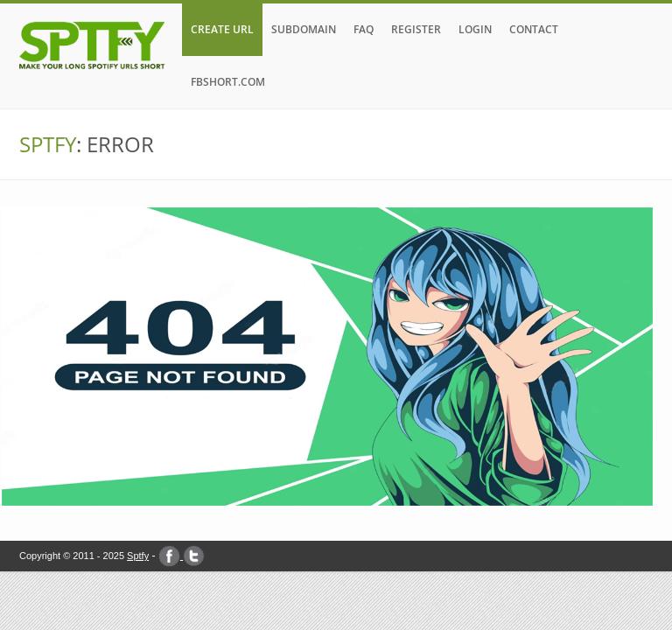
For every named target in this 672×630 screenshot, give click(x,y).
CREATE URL (222, 29)
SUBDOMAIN (304, 29)
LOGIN (475, 29)
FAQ (364, 29)
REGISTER (416, 29)
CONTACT (534, 29)
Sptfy (138, 556)
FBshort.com (228, 82)
